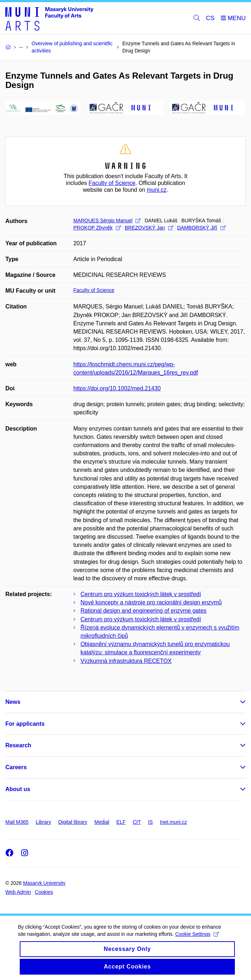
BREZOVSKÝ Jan (149, 228)
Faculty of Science (112, 183)
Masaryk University (44, 883)
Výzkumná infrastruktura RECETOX (126, 661)
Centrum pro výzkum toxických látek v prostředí (141, 594)
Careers (16, 767)
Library (44, 822)
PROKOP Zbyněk (97, 228)
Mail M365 (17, 822)
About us (18, 789)
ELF (121, 822)
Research (18, 745)
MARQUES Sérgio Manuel (107, 220)
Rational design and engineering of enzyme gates (144, 611)
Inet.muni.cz (173, 822)
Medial (102, 822)
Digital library (73, 822)
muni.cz (157, 190)
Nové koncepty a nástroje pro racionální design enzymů (151, 602)
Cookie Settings (197, 941)
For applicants (25, 724)
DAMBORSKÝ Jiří (201, 228)
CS (210, 18)
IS (150, 822)
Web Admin (18, 892)
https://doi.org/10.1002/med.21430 (117, 388)
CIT (137, 822)
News (13, 702)
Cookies (44, 892)
